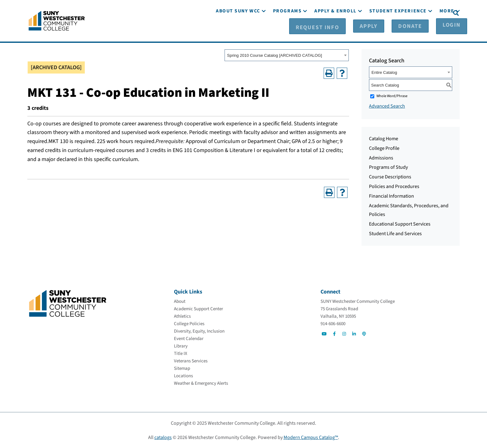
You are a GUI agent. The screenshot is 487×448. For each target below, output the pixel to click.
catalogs (163, 437)
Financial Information (391, 196)
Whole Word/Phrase (392, 96)
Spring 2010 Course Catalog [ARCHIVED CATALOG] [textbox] (275, 55)
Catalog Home (384, 138)
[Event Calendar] (189, 338)
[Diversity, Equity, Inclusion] (199, 331)
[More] (447, 30)
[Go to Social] (324, 334)
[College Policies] (189, 323)
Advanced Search (387, 106)
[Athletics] (182, 316)
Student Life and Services (395, 233)
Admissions (381, 158)
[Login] (435, 13)
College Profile (384, 148)
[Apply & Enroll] (335, 30)
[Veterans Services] (191, 361)
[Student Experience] (398, 30)
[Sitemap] (182, 368)
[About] (180, 301)
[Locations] (183, 376)
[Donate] (404, 13)
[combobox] (287, 55)
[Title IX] (181, 353)
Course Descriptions (390, 177)
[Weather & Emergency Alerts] (201, 383)
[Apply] (373, 13)
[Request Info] (335, 13)
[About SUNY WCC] (238, 30)
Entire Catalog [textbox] (384, 72)
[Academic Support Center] (198, 309)
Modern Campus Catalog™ (311, 437)
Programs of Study (388, 167)
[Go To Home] (57, 20)
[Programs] (287, 30)
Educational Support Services (400, 224)
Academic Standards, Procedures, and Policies (409, 210)
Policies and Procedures (394, 186)
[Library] (181, 346)
